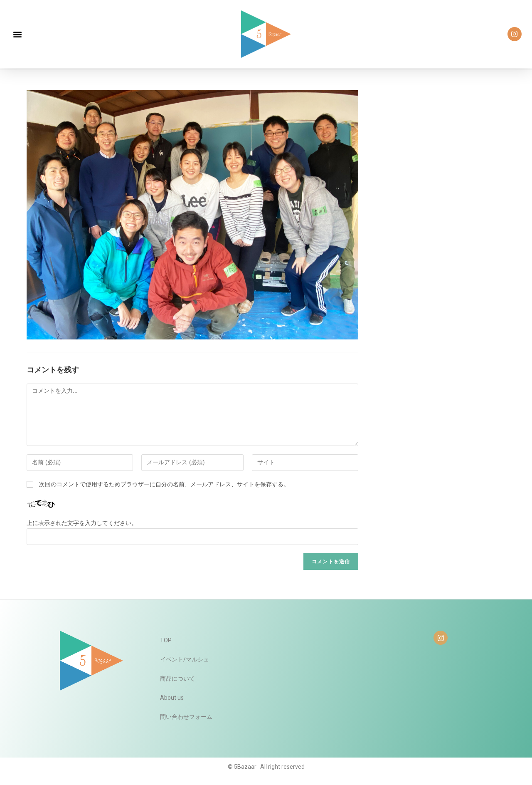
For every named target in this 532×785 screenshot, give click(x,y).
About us (172, 698)
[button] (17, 34)
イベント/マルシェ (185, 659)
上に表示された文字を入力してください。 (82, 523)
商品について (177, 679)
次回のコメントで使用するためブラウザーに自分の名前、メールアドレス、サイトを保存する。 (164, 484)
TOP (166, 640)
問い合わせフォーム (186, 717)
